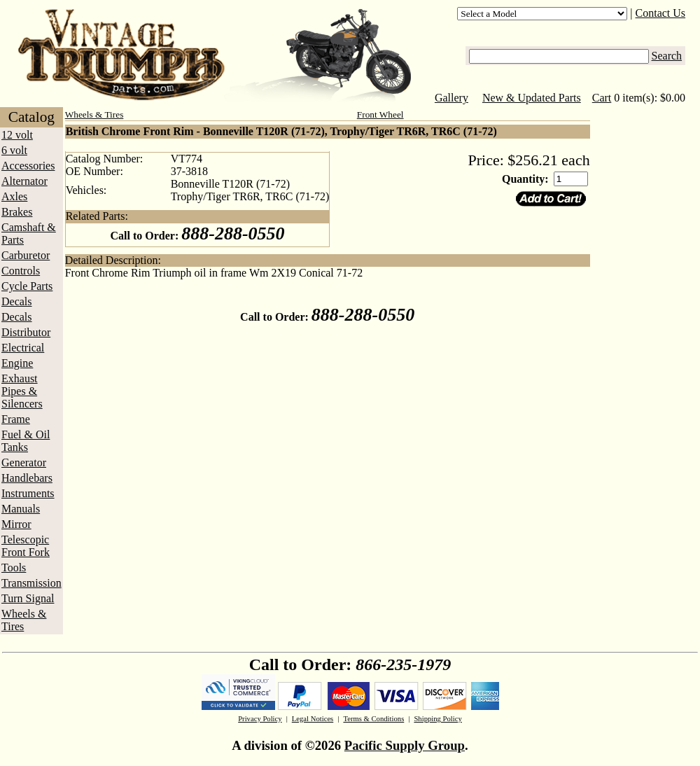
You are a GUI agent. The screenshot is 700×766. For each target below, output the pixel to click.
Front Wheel (380, 114)
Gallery (451, 98)
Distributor (26, 332)
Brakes (17, 212)
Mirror (16, 524)
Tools (14, 567)
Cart (602, 98)
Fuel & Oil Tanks (26, 441)
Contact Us (661, 13)
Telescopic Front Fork (26, 546)
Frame (16, 419)
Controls (21, 271)
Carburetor (26, 255)
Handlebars (27, 478)
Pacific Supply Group (405, 745)
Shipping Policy (437, 719)
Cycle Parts (27, 286)
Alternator (24, 181)
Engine (17, 363)
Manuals (21, 509)
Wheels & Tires (24, 620)
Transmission (31, 583)
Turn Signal (28, 598)
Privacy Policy (260, 719)
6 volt (14, 150)
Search (667, 56)
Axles (14, 196)
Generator (24, 462)
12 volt (17, 135)
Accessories (28, 166)
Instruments (28, 493)
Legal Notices (313, 719)
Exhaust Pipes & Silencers (22, 391)
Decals (17, 301)
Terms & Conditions (373, 719)
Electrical (23, 348)
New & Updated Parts (532, 98)
